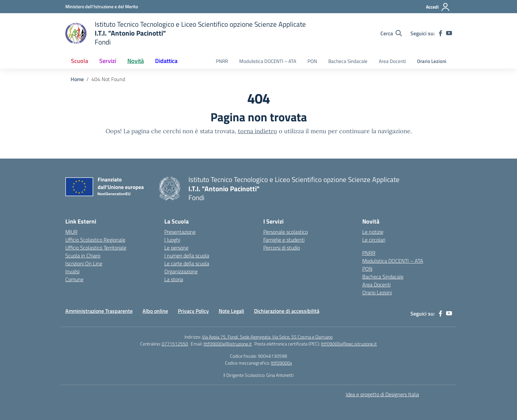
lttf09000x (281, 363)
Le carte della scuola (187, 263)
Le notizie (373, 232)
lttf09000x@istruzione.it (228, 344)
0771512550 (175, 344)
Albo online (155, 311)
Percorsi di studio (282, 248)
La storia (174, 279)
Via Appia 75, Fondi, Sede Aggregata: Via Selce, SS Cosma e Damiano (267, 337)
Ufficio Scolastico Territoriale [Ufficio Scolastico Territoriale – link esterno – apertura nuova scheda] (96, 248)
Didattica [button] (166, 61)
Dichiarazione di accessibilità (287, 311)
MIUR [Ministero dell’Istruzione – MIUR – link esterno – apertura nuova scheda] (71, 232)
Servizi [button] (108, 61)
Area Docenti (392, 61)
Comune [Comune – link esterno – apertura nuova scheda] (74, 279)
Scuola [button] (80, 61)
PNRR (222, 61)
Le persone (176, 248)
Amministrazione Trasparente (99, 311)
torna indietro (258, 131)
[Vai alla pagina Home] (77, 79)
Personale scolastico (286, 232)
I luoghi (172, 240)
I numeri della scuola (187, 255)
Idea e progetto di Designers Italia (382, 394)
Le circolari (374, 240)
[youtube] (449, 33)
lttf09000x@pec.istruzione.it (349, 344)
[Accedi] (438, 7)
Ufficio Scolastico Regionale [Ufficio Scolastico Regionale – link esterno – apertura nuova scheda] (95, 240)
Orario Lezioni (432, 61)
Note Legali (231, 311)
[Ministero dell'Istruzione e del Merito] (102, 6)
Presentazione (180, 232)
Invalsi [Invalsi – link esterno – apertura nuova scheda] (72, 271)
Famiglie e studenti (284, 240)
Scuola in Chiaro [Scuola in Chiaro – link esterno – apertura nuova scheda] (83, 255)
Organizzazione (181, 271)
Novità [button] (136, 61)
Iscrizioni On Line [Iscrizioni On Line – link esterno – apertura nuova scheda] (84, 263)
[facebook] (440, 33)
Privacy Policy (193, 311)
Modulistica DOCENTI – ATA (268, 61)
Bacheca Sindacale (348, 61)
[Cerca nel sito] (391, 33)
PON (312, 61)
